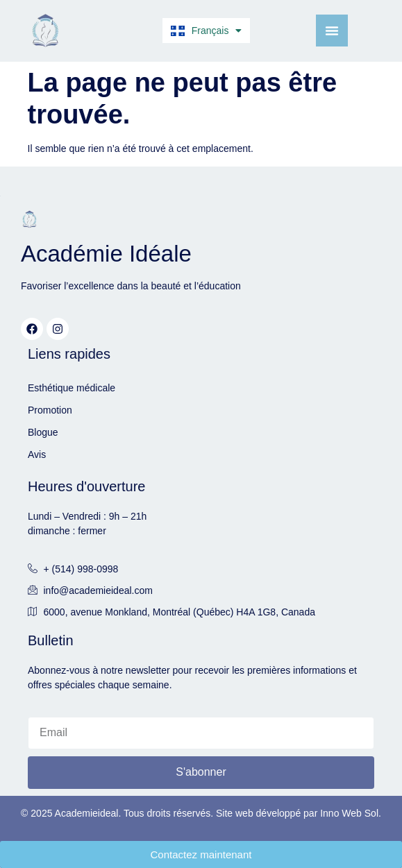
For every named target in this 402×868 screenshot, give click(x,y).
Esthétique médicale (72, 388)
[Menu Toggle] (332, 31)
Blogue (43, 432)
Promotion (50, 410)
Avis (37, 454)
